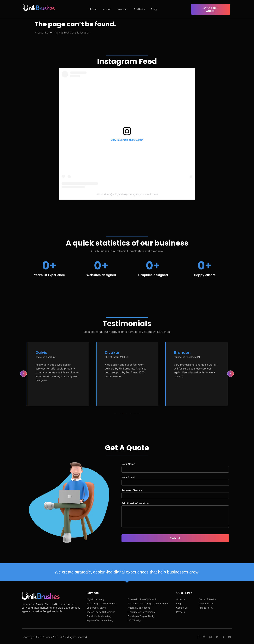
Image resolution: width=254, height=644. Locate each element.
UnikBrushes (102, 194)
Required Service (132, 490)
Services (122, 9)
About (107, 9)
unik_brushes (119, 194)
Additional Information (135, 503)
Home (93, 9)
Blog (154, 9)
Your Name (128, 464)
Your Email (128, 477)
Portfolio (139, 9)
